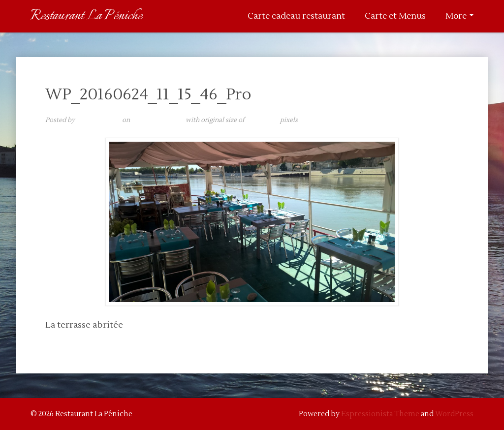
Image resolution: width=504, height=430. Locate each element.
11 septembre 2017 (158, 120)
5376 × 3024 (262, 120)
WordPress (454, 414)
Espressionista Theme (380, 414)
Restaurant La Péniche (86, 16)
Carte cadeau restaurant (296, 16)
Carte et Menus (395, 16)
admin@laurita (98, 120)
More (459, 16)
